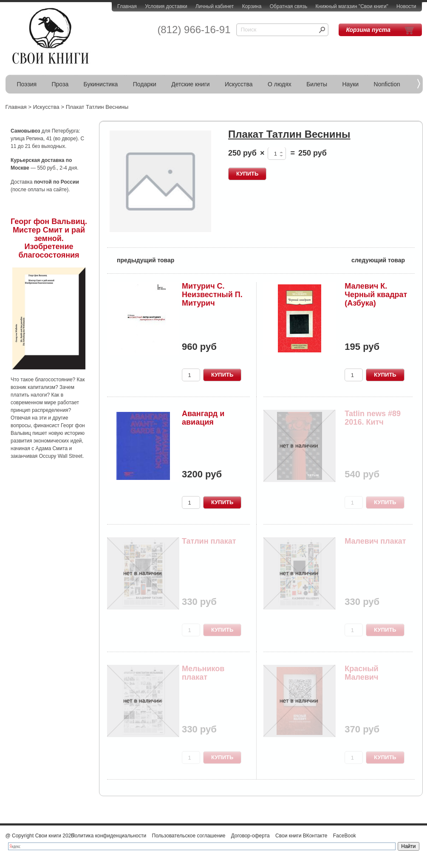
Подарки (145, 84)
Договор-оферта (250, 836)
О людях (280, 84)
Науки (351, 84)
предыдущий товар (141, 260)
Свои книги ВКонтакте (301, 836)
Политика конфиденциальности (109, 836)
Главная (127, 6)
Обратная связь (288, 6)
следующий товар (383, 260)
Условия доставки (166, 6)
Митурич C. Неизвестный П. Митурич (212, 295)
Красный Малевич (361, 673)
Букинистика (101, 84)
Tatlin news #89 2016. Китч (373, 418)
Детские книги (190, 84)
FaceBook (345, 836)
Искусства (239, 84)
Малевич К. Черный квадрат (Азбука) (376, 295)
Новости (406, 6)
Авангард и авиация (203, 418)
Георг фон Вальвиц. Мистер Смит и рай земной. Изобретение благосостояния (49, 238)
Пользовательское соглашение (189, 836)
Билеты (317, 84)
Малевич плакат (375, 541)
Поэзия (27, 84)
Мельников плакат (203, 673)
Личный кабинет (215, 6)
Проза (60, 84)
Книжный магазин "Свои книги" (352, 6)
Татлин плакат (209, 541)
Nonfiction (387, 84)
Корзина (252, 6)
